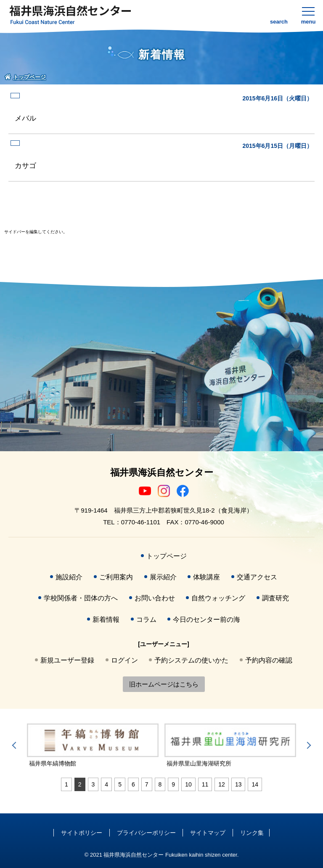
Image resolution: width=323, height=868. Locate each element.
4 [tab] (106, 784)
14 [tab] (255, 784)
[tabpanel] (93, 746)
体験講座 (207, 577)
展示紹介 (163, 577)
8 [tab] (160, 784)
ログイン (124, 660)
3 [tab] (93, 784)
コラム (146, 619)
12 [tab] (222, 784)
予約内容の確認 (269, 660)
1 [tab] (66, 784)
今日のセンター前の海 (207, 619)
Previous (16, 745)
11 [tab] (205, 784)
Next (307, 745)
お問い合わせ (155, 598)
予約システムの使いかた (191, 660)
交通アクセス (257, 577)
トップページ (167, 556)
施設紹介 (69, 577)
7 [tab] (147, 784)
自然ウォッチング (218, 598)
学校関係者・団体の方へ (81, 598)
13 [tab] (238, 784)
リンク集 (252, 833)
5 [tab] (120, 784)
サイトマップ (208, 833)
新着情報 (106, 619)
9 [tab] (173, 784)
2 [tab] (80, 784)
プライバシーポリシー (146, 833)
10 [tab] (188, 784)
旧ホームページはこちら (164, 684)
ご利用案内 (116, 577)
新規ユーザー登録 (67, 660)
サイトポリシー (82, 833)
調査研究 (275, 598)
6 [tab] (133, 784)
